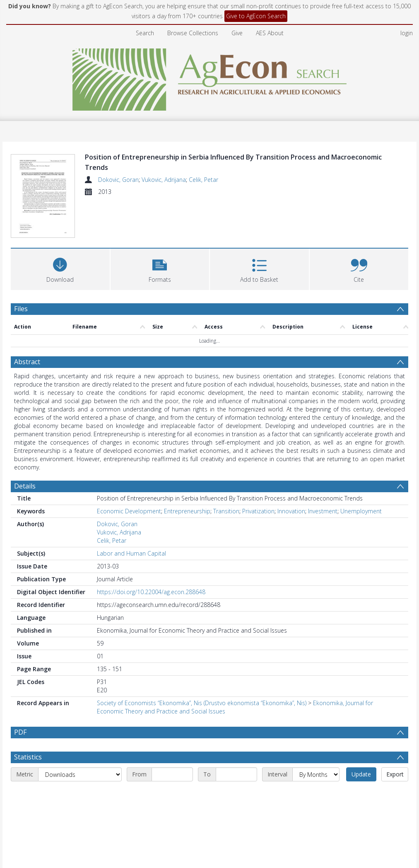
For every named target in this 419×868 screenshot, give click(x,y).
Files (21, 309)
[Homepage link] (210, 77)
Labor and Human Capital (131, 553)
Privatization (258, 511)
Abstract (27, 362)
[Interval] (316, 794)
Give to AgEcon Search (256, 16)
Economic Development (129, 511)
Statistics (28, 777)
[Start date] (172, 794)
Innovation (291, 511)
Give (237, 33)
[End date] (236, 794)
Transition (226, 511)
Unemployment (361, 511)
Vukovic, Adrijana (164, 180)
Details (25, 486)
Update (361, 794)
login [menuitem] (407, 33)
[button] (160, 268)
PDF (20, 732)
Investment (323, 511)
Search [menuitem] (145, 33)
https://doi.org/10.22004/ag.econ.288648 (151, 592)
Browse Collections (193, 33)
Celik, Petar (203, 180)
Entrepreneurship (187, 511)
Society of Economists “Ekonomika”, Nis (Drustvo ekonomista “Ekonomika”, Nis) (202, 703)
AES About (270, 33)
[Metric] (80, 794)
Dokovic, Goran (118, 180)
